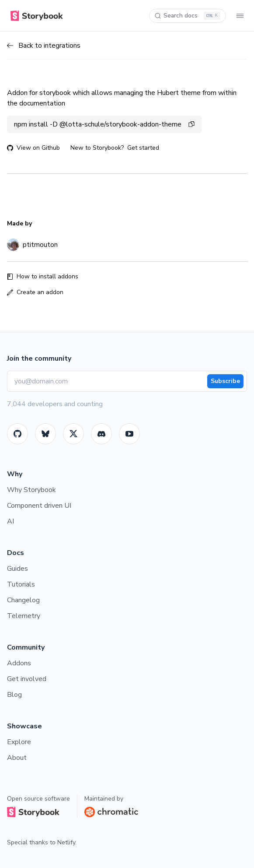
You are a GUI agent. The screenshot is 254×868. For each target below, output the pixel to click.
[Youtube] (129, 434)
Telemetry (24, 616)
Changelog (23, 600)
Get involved (27, 679)
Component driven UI (39, 506)
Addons (19, 663)
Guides (17, 569)
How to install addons (43, 276)
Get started (143, 148)
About (17, 758)
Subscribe (225, 381)
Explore (19, 742)
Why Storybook (31, 490)
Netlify (66, 842)
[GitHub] (17, 434)
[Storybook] (101, 434)
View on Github (33, 148)
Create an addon (35, 292)
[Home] (35, 16)
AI (10, 521)
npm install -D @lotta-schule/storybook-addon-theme (104, 124)
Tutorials (21, 584)
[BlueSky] (45, 434)
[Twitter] (73, 434)
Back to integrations (44, 46)
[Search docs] (188, 16)
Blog (14, 695)
